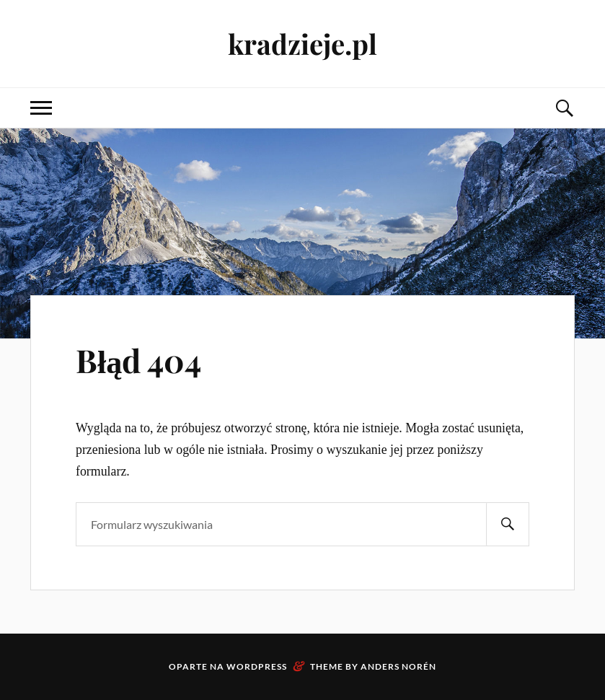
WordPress (257, 666)
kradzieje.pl (302, 44)
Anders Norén (398, 666)
